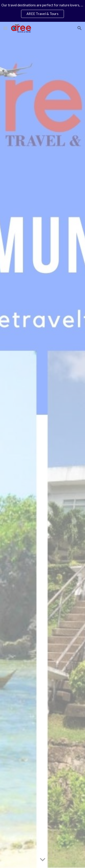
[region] (42, 11)
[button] (5, 28)
